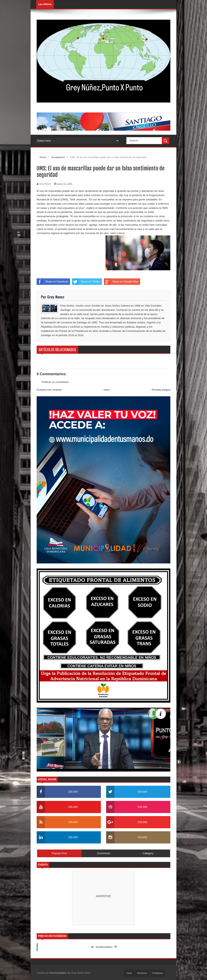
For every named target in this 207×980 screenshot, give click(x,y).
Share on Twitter (86, 282)
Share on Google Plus (121, 282)
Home (43, 157)
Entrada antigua (161, 390)
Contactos (157, 973)
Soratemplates (104, 947)
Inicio (107, 390)
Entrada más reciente (49, 390)
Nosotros (142, 973)
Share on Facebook (52, 282)
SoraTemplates (58, 973)
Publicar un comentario (55, 382)
